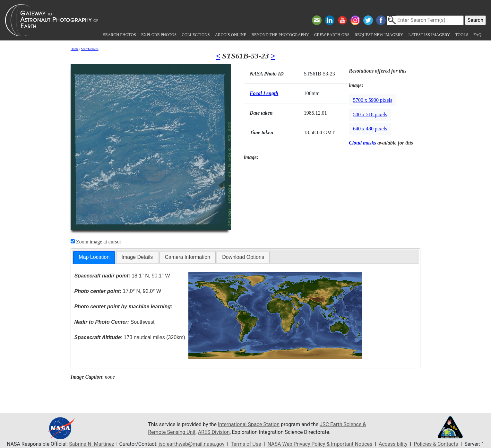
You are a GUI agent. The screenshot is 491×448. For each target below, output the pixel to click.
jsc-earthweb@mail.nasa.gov (192, 444)
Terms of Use (246, 444)
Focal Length (264, 93)
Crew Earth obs (332, 35)
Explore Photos (159, 35)
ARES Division (214, 432)
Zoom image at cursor (96, 242)
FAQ (477, 35)
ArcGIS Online (231, 35)
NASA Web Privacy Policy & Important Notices (320, 444)
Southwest (115, 322)
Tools (462, 35)
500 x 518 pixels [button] (370, 114)
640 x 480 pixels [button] (370, 129)
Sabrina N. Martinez (91, 444)
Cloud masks (362, 143)
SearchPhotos (90, 49)
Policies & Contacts (436, 444)
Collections (196, 35)
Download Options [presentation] (243, 257)
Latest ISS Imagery (429, 35)
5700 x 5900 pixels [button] (373, 100)
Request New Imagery (379, 35)
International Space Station (249, 424)
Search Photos (120, 35)
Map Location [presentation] (94, 257)
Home (74, 49)
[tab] (94, 257)
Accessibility (393, 444)
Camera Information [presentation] (188, 257)
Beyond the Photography (280, 35)
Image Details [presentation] (137, 257)
